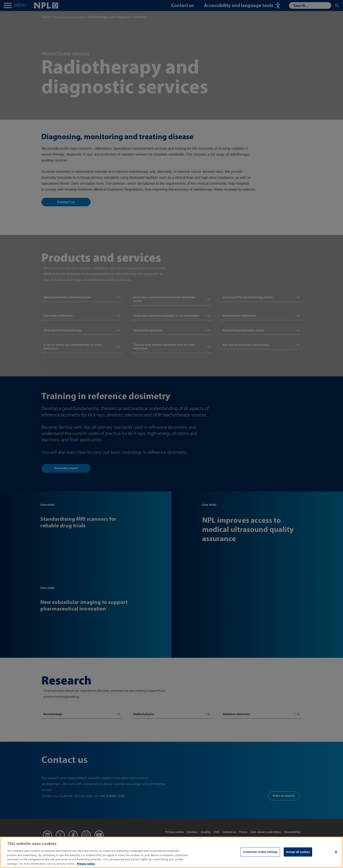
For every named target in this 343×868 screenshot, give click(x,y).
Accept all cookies (298, 856)
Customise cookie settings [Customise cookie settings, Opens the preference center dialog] (260, 856)
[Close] (336, 856)
